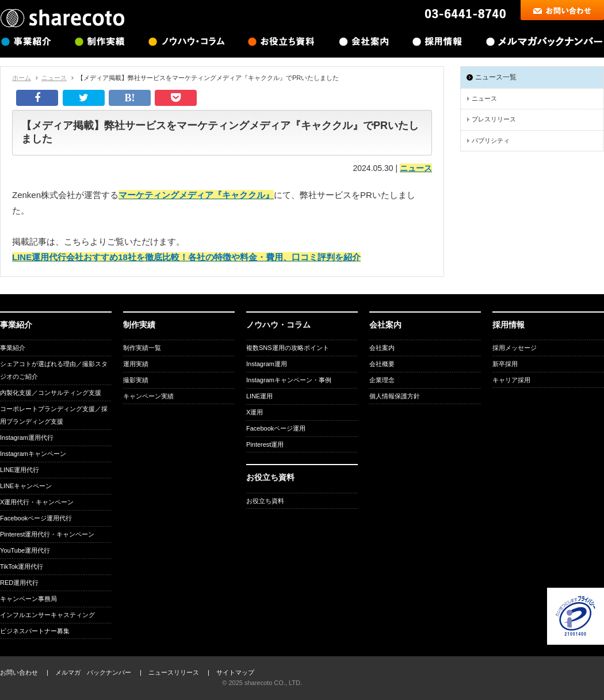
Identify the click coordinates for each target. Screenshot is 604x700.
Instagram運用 (267, 364)
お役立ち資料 (265, 501)
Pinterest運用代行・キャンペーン (47, 534)
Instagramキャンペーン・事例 (289, 380)
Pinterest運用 (265, 444)
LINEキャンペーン (26, 486)
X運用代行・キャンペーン (37, 502)
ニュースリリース (174, 672)
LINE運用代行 (20, 470)
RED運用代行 (19, 583)
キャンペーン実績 (148, 396)
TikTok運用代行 (22, 566)
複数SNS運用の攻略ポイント (288, 348)
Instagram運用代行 (27, 438)
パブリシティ (491, 140)
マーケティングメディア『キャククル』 (196, 195)
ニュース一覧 (496, 77)
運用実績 (136, 364)
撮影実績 (136, 380)
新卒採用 (505, 364)
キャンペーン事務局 (28, 599)
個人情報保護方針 (395, 396)
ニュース (54, 78)
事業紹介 (13, 348)
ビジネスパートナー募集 (35, 631)
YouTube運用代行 (25, 550)
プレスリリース (494, 119)
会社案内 (382, 348)
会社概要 (382, 364)
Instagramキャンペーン (33, 454)
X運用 (255, 412)
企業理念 (382, 380)
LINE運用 (259, 396)
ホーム (22, 78)
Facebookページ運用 (276, 428)
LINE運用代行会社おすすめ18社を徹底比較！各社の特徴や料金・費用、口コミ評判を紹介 (186, 257)
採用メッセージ (515, 348)
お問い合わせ (19, 672)
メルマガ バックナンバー (93, 672)
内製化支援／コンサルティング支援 (51, 393)
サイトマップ (235, 672)
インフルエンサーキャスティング (47, 615)
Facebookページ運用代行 (36, 518)
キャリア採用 (511, 380)
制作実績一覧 (142, 348)
